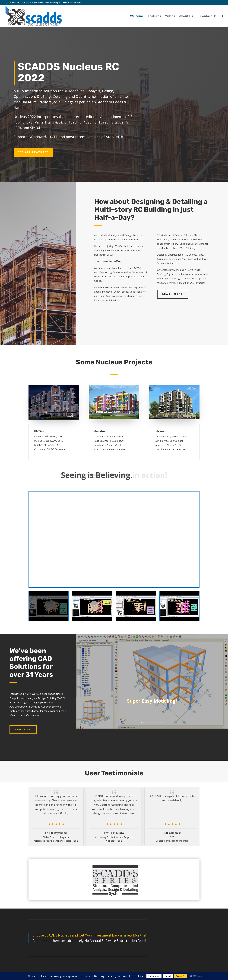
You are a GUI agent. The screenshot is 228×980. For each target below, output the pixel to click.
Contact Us (208, 16)
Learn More (173, 285)
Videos (170, 16)
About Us (186, 16)
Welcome (137, 16)
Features (154, 16)
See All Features (33, 143)
